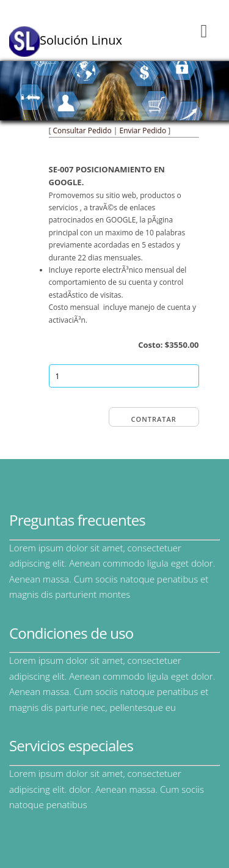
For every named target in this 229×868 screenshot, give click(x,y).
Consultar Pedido (82, 131)
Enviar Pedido (143, 131)
